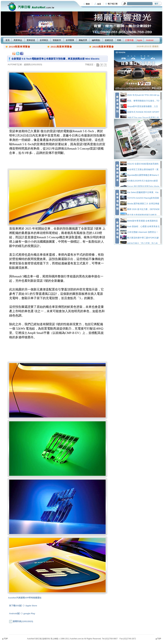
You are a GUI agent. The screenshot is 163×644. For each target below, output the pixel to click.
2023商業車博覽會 (103, 47)
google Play (29, 613)
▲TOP (5, 639)
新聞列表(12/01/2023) (21, 621)
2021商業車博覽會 (61, 47)
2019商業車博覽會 (20, 47)
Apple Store (31, 606)
